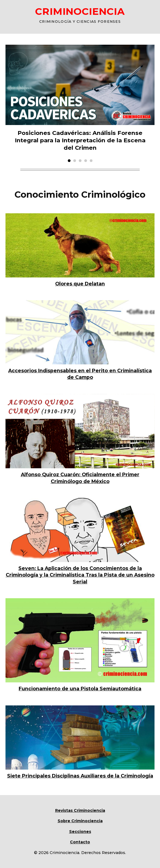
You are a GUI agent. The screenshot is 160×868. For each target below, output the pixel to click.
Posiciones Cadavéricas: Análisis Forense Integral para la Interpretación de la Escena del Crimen (80, 140)
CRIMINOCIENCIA (80, 11)
